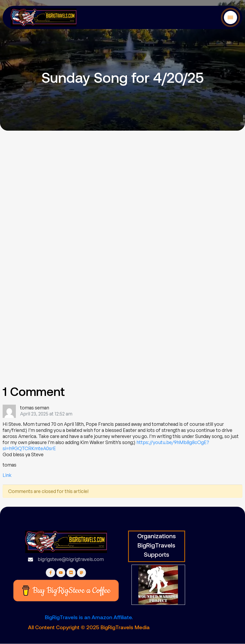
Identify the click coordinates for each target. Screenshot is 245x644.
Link (7, 475)
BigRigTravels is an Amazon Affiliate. (89, 617)
